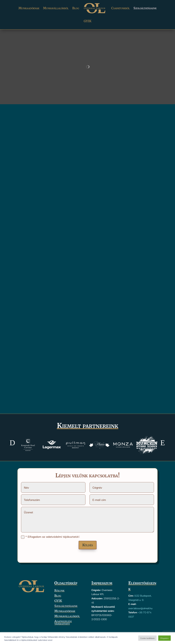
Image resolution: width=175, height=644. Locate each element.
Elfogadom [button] (164, 638)
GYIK (88, 21)
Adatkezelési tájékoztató (63, 623)
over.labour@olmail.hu (140, 608)
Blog (76, 8)
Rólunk (59, 591)
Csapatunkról (120, 8)
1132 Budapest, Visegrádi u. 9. (140, 597)
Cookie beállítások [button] (147, 638)
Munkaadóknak (29, 8)
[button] (12, 443)
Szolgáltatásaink (145, 8)
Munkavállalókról (56, 8)
